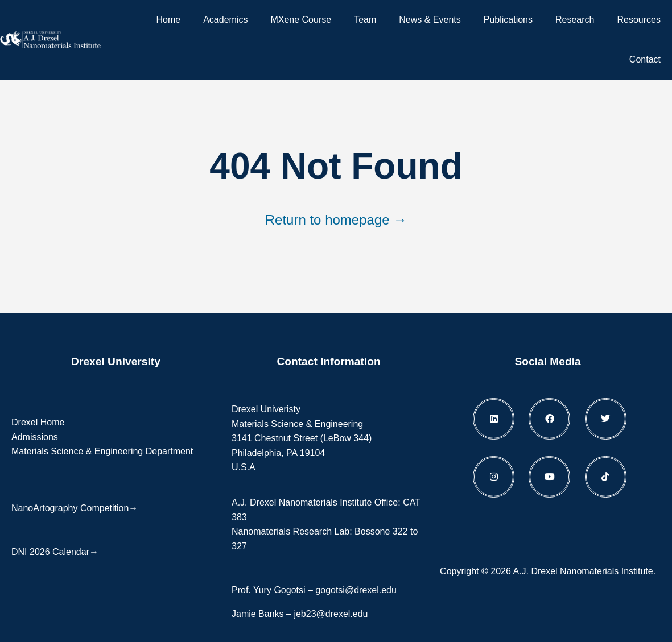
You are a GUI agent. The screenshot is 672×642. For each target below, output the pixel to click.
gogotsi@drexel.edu (356, 590)
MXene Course (301, 20)
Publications (508, 20)
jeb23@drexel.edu (331, 614)
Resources (639, 20)
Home (168, 20)
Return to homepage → (336, 220)
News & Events (430, 20)
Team (365, 20)
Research (575, 20)
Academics (225, 20)
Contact (645, 59)
